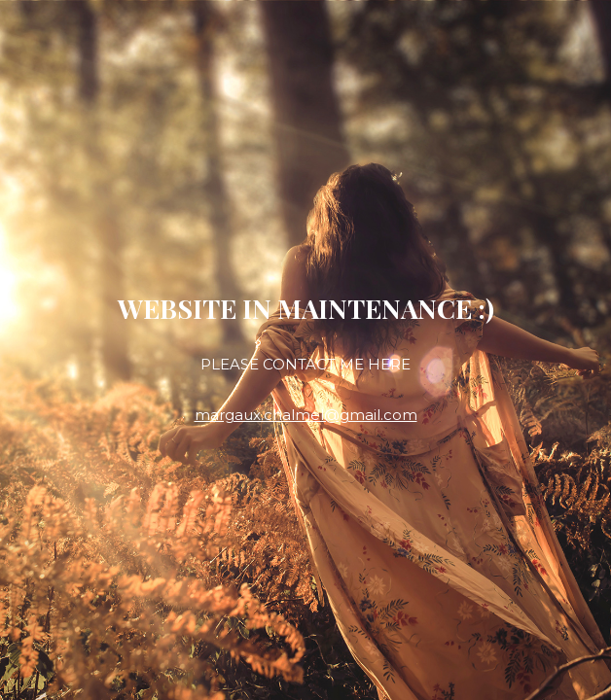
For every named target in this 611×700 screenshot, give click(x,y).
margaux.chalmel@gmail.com (306, 415)
